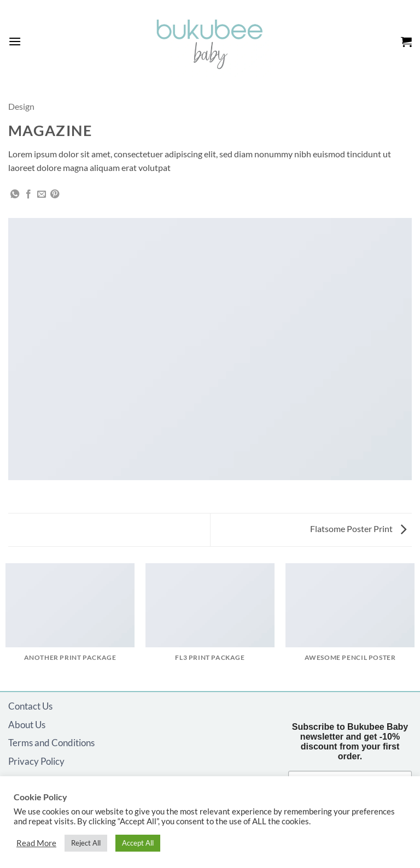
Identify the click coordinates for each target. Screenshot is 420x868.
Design (21, 106)
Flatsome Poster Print (358, 529)
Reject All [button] (86, 843)
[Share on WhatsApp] (15, 194)
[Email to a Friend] (42, 194)
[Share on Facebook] (28, 194)
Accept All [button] (138, 843)
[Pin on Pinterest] (55, 194)
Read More (36, 843)
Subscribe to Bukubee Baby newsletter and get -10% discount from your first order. (350, 742)
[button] (15, 41)
